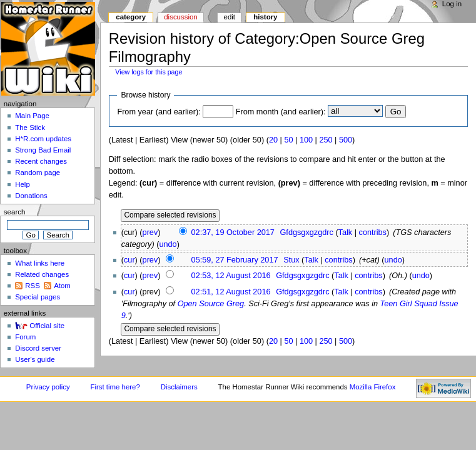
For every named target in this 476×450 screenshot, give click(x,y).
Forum (25, 337)
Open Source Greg (211, 304)
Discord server (38, 348)
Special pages (38, 297)
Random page (38, 172)
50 (288, 140)
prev (150, 232)
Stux (291, 260)
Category (131, 17)
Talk (346, 232)
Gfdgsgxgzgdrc (307, 232)
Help (23, 184)
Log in (452, 4)
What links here (40, 263)
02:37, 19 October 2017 (233, 232)
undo (168, 244)
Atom (62, 286)
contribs (373, 232)
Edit (230, 17)
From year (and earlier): (159, 112)
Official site (47, 326)
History (265, 17)
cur (129, 260)
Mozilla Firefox (373, 387)
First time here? (115, 387)
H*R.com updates (43, 139)
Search (15, 212)
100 (306, 140)
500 (346, 140)
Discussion (180, 17)
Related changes (42, 274)
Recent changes (41, 161)
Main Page (32, 116)
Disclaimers (179, 387)
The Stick (30, 127)
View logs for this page (149, 72)
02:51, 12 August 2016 (231, 292)
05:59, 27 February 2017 (235, 260)
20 (273, 140)
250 (326, 140)
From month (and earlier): (281, 112)
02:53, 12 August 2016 (231, 276)
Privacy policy (48, 387)
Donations (31, 196)
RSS (33, 286)
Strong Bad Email (43, 150)
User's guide (35, 359)
